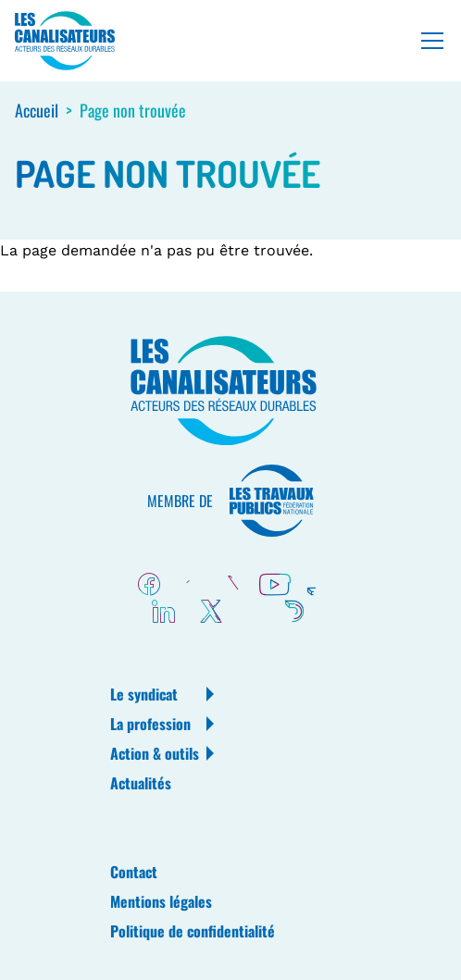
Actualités (141, 783)
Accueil (37, 110)
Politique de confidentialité (193, 931)
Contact (134, 872)
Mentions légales (161, 901)
